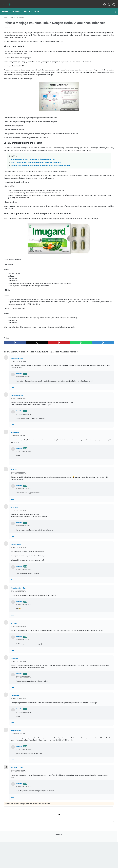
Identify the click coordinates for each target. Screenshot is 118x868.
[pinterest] (41, 365)
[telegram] (70, 365)
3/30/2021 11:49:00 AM (19, 730)
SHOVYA (14, 497)
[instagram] (113, 3)
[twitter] (108, 3)
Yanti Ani (19, 399)
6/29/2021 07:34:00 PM (24, 478)
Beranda (7, 8)
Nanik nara (15, 687)
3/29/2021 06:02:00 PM (19, 500)
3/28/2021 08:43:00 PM (19, 426)
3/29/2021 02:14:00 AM (19, 463)
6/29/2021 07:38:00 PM (24, 669)
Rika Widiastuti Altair (18, 803)
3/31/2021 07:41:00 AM (19, 806)
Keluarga (17, 8)
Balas (13, 414)
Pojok (38, 8)
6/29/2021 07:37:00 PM (24, 745)
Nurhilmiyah (15, 460)
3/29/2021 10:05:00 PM (19, 537)
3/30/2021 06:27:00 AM (19, 618)
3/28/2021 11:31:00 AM (19, 386)
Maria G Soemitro (17, 571)
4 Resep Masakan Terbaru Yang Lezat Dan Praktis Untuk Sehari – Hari (33, 174)
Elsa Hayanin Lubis (17, 383)
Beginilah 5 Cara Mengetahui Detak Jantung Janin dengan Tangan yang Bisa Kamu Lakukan (40, 180)
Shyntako (14, 650)
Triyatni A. (14, 534)
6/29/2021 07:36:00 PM (24, 632)
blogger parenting (17, 422)
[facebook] (104, 3)
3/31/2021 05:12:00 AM (19, 767)
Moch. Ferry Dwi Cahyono (19, 615)
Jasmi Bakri (15, 727)
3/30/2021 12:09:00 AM (19, 575)
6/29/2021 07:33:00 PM (24, 402)
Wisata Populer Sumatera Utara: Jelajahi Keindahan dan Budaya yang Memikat (36, 177)
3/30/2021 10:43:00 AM (19, 690)
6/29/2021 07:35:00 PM (24, 553)
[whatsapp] (56, 365)
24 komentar (8, 31)
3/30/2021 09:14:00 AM (19, 653)
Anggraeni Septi (16, 764)
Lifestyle (28, 8)
